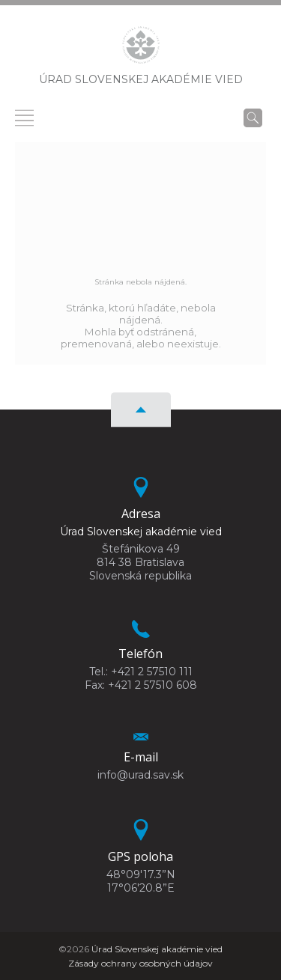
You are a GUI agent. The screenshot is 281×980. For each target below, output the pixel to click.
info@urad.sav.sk (140, 775)
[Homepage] (141, 49)
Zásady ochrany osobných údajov (140, 963)
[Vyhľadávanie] (253, 118)
